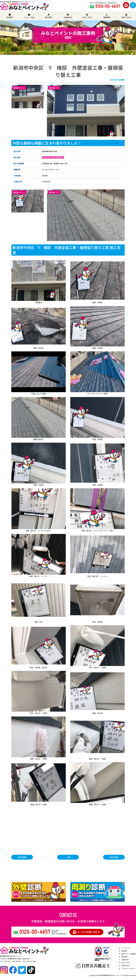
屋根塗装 (60, 157)
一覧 (68, 857)
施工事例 (49, 16)
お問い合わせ (126, 16)
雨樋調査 (107, 16)
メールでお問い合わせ (86, 932)
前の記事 (22, 857)
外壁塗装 (53, 157)
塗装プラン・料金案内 (129, 954)
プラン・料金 (29, 16)
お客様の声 (68, 16)
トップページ (126, 948)
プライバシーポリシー (129, 969)
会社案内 (10, 16)
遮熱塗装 (45, 157)
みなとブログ (87, 16)
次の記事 (114, 857)
